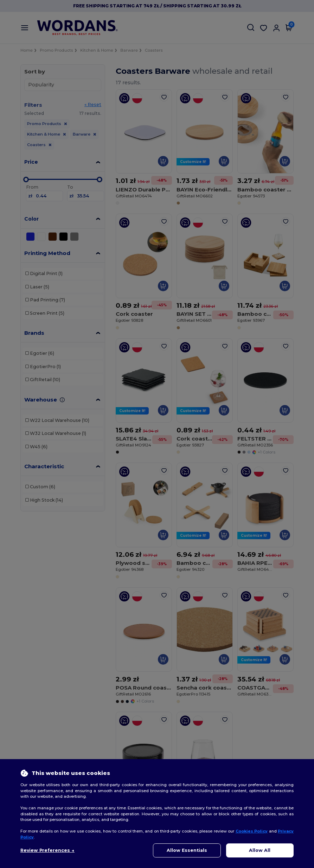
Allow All (260, 850)
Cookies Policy (252, 831)
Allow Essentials (187, 850)
